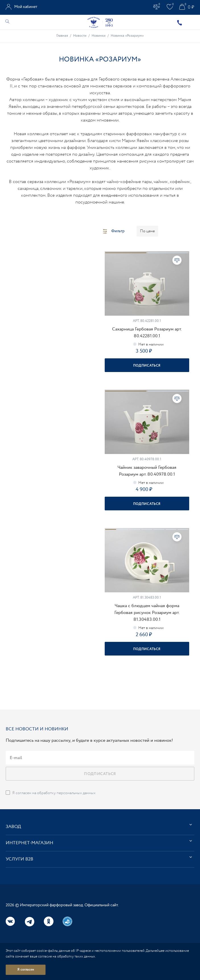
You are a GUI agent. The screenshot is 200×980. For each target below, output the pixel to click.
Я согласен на (54, 793)
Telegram (30, 922)
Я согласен (26, 970)
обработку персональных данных (66, 793)
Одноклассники (49, 921)
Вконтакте (11, 921)
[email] (100, 758)
